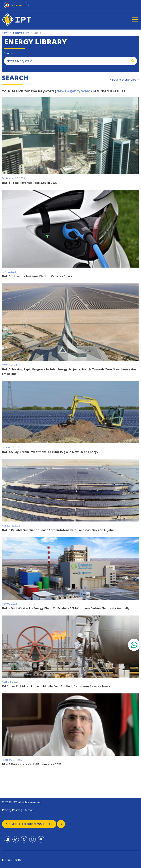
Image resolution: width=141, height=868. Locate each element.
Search (37, 33)
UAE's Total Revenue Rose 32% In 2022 (30, 183)
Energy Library (21, 33)
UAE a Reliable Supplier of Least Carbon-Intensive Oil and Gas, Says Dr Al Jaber (58, 530)
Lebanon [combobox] (16, 5)
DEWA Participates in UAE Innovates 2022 (32, 764)
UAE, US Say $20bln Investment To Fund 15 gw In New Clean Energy (50, 452)
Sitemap (28, 810)
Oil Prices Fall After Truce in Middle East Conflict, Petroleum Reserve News (56, 686)
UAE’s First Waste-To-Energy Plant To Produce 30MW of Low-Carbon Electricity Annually (66, 608)
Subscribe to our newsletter (31, 824)
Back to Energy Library (126, 80)
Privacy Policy (11, 810)
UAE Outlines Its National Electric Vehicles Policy (37, 276)
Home (5, 33)
